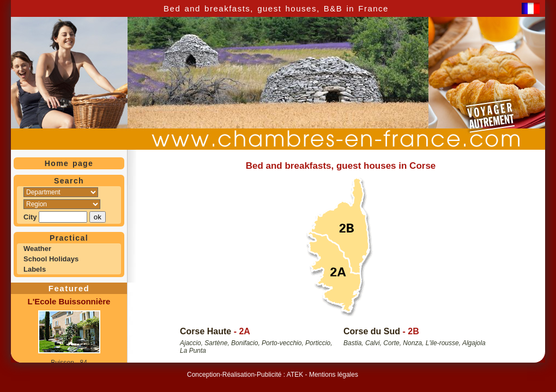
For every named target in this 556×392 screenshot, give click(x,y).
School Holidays (51, 259)
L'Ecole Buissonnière (69, 301)
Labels (35, 269)
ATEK (295, 375)
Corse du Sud (372, 331)
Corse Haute (206, 331)
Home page (69, 163)
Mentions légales (334, 375)
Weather (37, 249)
